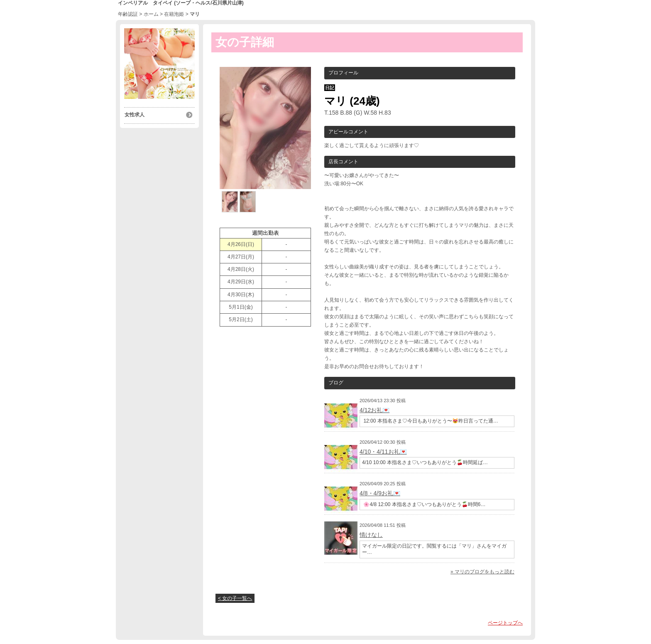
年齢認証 (128, 14)
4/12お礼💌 (374, 410)
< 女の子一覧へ (235, 598)
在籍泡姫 (174, 14)
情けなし (371, 535)
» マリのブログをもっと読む (482, 572)
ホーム (151, 14)
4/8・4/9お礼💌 (380, 493)
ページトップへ (505, 623)
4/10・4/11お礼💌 (383, 452)
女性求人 (134, 115)
